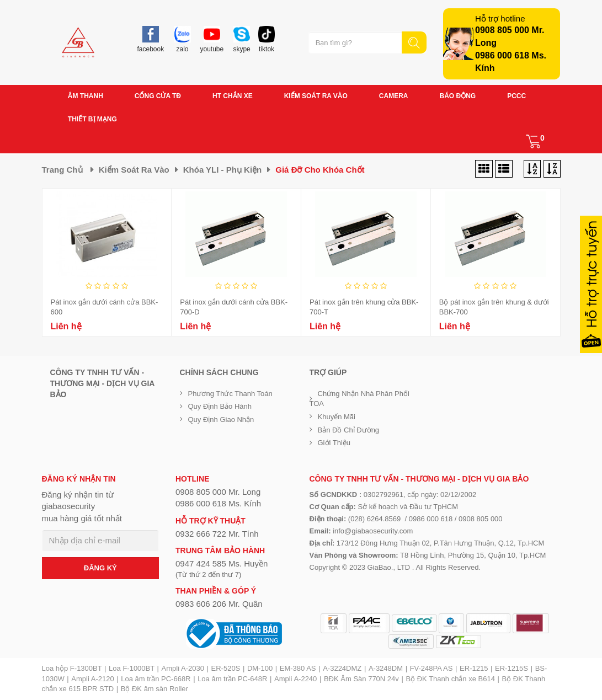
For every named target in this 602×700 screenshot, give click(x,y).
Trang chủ (62, 170)
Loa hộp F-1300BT (72, 668)
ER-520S (226, 668)
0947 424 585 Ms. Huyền (222, 563)
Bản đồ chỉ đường (349, 430)
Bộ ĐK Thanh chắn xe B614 (450, 679)
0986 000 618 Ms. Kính (218, 503)
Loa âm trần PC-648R (232, 679)
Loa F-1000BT (132, 668)
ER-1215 (474, 668)
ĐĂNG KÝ (100, 568)
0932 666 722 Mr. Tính (217, 534)
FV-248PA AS (431, 668)
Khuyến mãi (337, 417)
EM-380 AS (298, 668)
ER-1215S (512, 668)
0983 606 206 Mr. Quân (219, 604)
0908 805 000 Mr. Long (218, 492)
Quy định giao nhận (221, 420)
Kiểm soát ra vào (134, 170)
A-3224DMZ (342, 668)
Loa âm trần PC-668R (156, 679)
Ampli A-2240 (295, 679)
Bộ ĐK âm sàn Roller (155, 689)
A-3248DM (386, 668)
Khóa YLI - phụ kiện (223, 170)
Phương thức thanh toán (230, 394)
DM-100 (260, 668)
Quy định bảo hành (220, 406)
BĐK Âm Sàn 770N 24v (361, 679)
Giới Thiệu (334, 443)
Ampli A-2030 (183, 668)
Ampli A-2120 (92, 679)
